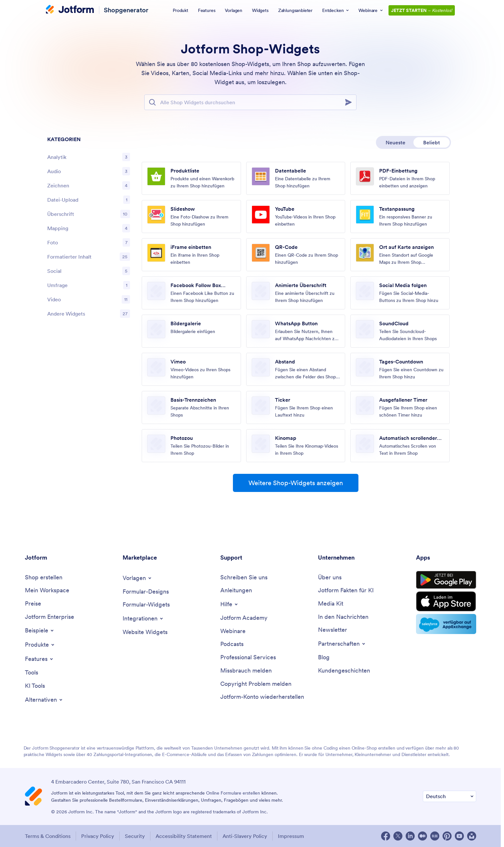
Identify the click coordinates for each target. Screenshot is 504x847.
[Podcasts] (232, 644)
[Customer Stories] (344, 671)
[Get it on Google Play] (446, 580)
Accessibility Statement (184, 836)
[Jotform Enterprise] (49, 617)
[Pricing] (33, 604)
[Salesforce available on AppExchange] (446, 624)
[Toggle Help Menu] (230, 604)
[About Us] (330, 578)
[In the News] (343, 617)
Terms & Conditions (48, 836)
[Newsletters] (333, 630)
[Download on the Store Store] (446, 601)
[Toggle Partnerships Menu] (342, 644)
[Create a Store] (44, 578)
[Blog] (324, 658)
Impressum (291, 836)
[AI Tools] (35, 686)
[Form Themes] (146, 592)
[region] (89, 228)
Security (135, 836)
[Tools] (32, 673)
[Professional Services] (248, 658)
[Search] (350, 102)
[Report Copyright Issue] (256, 684)
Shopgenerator (126, 10)
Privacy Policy (98, 836)
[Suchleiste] (250, 102)
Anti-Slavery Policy (245, 836)
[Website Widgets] (145, 632)
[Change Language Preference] (449, 796)
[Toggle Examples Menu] (40, 630)
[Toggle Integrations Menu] (143, 619)
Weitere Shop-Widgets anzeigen (296, 483)
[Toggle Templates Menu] (137, 578)
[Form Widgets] (146, 605)
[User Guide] (236, 591)
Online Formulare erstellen (233, 793)
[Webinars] (233, 631)
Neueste (395, 142)
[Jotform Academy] (244, 618)
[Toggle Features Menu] (39, 659)
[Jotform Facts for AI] (346, 591)
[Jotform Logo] (70, 10)
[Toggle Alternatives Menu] (44, 700)
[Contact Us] (244, 578)
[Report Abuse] (246, 671)
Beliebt (432, 142)
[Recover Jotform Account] (262, 697)
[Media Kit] (331, 604)
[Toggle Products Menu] (40, 645)
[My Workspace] (47, 591)
